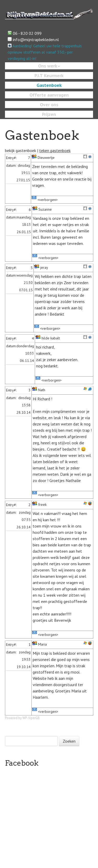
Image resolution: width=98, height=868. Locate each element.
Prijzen (49, 114)
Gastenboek (49, 85)
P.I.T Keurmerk (49, 75)
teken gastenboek (55, 150)
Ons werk (48, 66)
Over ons (49, 105)
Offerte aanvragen (49, 95)
